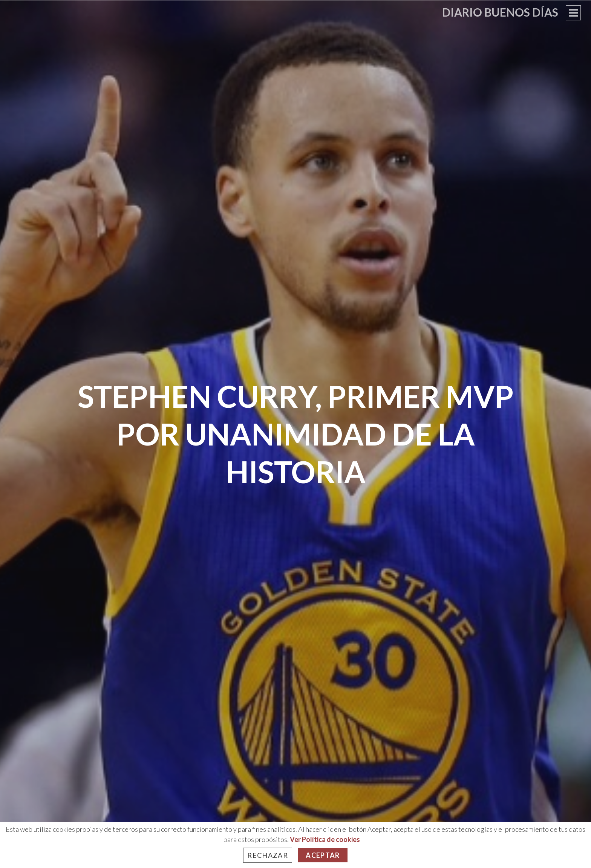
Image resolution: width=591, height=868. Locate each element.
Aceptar (323, 855)
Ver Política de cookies (325, 839)
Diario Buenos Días (500, 12)
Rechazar (268, 855)
